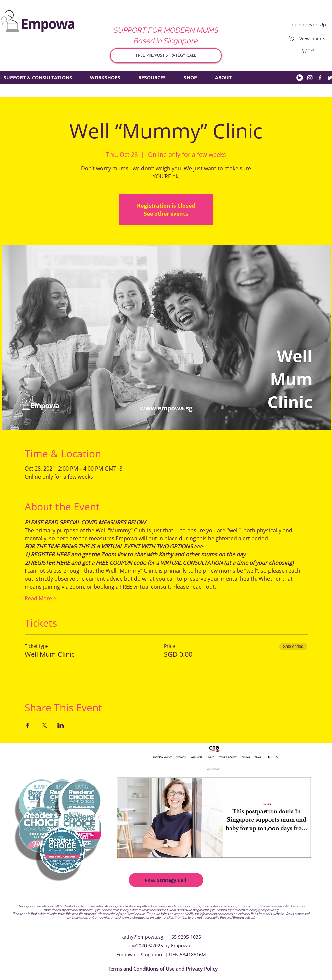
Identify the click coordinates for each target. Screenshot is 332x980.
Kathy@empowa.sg (264, 910)
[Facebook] (320, 78)
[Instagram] (310, 78)
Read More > (40, 598)
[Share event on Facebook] (28, 725)
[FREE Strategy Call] (166, 880)
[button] (314, 50)
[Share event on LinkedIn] (61, 725)
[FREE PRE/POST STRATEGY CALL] (166, 56)
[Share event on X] (44, 725)
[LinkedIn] (300, 78)
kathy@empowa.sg (142, 937)
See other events (166, 214)
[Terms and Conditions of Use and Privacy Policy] (163, 969)
